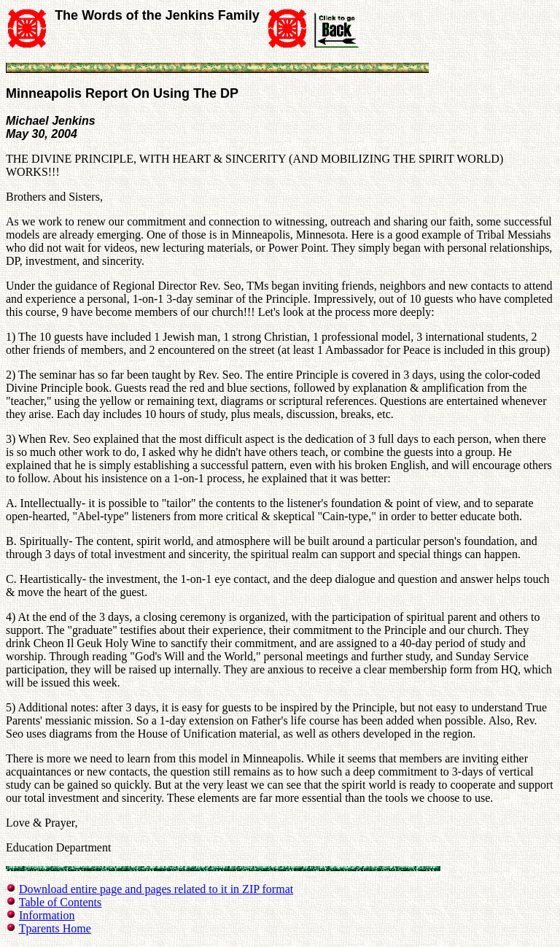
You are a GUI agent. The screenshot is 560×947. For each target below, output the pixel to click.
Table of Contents (61, 902)
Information (47, 915)
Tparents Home (55, 928)
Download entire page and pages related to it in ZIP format (156, 889)
